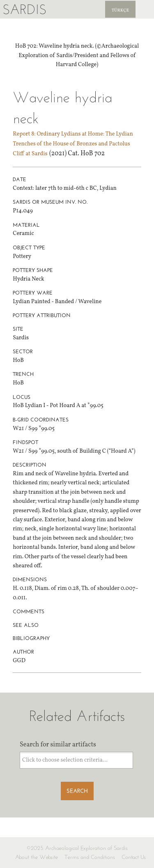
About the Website (37, 857)
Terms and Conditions (90, 857)
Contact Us (134, 857)
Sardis (24, 9)
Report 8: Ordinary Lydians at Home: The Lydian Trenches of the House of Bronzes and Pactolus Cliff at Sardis (73, 144)
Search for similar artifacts (58, 745)
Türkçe (120, 10)
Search (77, 791)
